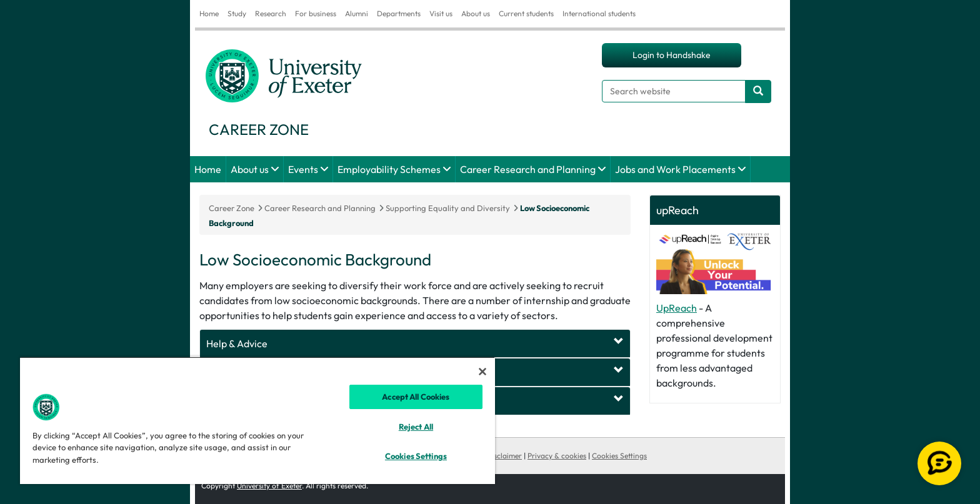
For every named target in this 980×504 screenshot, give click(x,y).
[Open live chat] (939, 463)
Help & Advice (237, 343)
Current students (526, 13)
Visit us (441, 13)
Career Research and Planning (528, 169)
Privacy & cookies (557, 456)
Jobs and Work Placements (675, 169)
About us (476, 13)
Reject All (416, 427)
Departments (399, 13)
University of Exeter (269, 486)
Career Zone (232, 208)
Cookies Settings (619, 456)
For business (316, 13)
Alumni (357, 13)
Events (303, 169)
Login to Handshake (672, 55)
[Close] (482, 372)
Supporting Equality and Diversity (448, 208)
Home (209, 13)
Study (237, 13)
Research (271, 13)
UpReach (677, 308)
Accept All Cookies (416, 397)
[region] (257, 420)
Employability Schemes (389, 169)
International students (599, 13)
